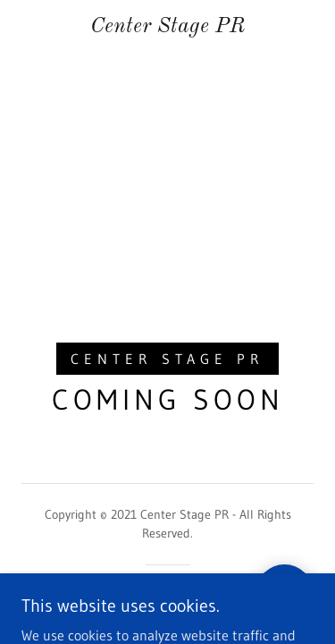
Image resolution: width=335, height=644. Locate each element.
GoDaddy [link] (201, 596)
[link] (168, 27)
